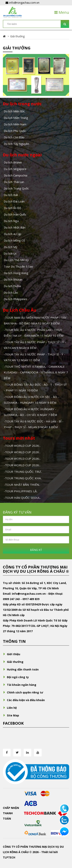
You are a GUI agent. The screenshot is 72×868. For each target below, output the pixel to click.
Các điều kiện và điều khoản (24, 700)
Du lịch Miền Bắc (14, 111)
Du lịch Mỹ (11, 247)
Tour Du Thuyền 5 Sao (18, 266)
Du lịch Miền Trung (16, 118)
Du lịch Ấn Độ (12, 208)
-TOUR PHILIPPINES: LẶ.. (21, 491)
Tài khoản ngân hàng (20, 685)
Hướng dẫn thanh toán (21, 669)
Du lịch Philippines (16, 299)
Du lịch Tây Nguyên (17, 144)
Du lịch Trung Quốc (16, 188)
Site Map (11, 715)
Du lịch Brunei (13, 162)
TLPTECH (9, 857)
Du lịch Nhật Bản (15, 227)
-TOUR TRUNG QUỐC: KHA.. (23, 478)
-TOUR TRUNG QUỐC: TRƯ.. (23, 472)
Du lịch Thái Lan (14, 182)
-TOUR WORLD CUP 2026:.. (22, 446)
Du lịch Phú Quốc (15, 131)
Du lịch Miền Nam (15, 124)
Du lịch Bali (11, 195)
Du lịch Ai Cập (13, 234)
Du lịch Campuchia (16, 175)
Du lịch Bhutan (13, 279)
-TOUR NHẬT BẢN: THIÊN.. (22, 485)
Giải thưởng (17, 36)
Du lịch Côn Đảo (14, 137)
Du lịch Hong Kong (16, 273)
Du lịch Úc (10, 253)
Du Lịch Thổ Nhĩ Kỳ (16, 260)
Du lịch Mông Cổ (14, 240)
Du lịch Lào (11, 292)
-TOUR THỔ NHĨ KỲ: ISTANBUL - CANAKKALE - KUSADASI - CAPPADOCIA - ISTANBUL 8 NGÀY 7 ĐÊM (36, 372)
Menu (62, 12)
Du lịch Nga (11, 221)
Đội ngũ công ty (16, 677)
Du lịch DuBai (12, 286)
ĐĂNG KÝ (36, 550)
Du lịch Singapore (15, 169)
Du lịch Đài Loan (14, 201)
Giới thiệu (12, 654)
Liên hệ (10, 708)
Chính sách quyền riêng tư (23, 692)
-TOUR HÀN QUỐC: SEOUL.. (22, 498)
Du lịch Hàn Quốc (15, 214)
